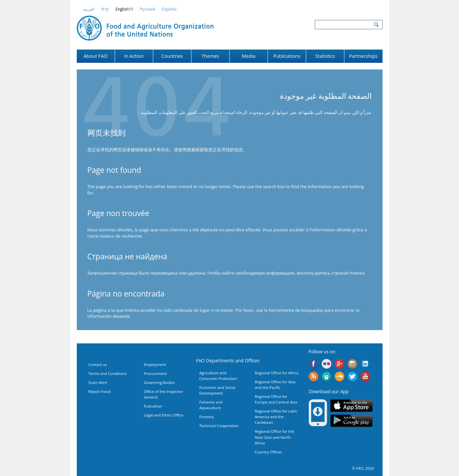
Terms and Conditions (108, 373)
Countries (172, 56)
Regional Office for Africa (277, 373)
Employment (155, 364)
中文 (105, 9)
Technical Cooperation (219, 426)
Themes (210, 56)
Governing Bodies (160, 382)
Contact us (98, 364)
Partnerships (363, 56)
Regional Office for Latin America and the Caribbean (276, 417)
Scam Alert (98, 382)
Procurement (156, 373)
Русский (148, 9)
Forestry (207, 417)
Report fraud (100, 391)
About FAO (95, 56)
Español (169, 9)
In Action (134, 56)
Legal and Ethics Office (164, 415)
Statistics (325, 56)
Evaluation (153, 406)
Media (249, 56)
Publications (287, 56)
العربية (89, 9)
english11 (124, 9)
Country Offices (269, 452)
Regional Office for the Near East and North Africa (275, 437)
